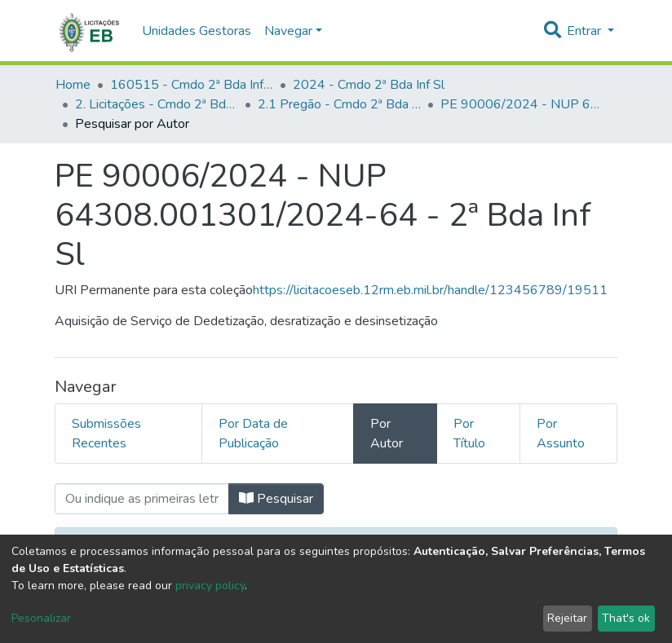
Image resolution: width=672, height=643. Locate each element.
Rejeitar (567, 618)
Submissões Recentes (106, 434)
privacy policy (210, 586)
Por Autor (387, 434)
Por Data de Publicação (253, 434)
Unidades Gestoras (197, 31)
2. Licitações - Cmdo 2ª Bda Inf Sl (157, 104)
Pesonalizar (41, 618)
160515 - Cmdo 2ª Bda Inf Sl (192, 85)
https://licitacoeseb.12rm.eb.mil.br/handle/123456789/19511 (430, 290)
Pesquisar (276, 499)
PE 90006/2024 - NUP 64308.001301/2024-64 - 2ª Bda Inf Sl (522, 104)
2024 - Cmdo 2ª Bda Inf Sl (369, 85)
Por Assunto (561, 434)
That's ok (626, 618)
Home (73, 85)
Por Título (469, 434)
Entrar (586, 31)
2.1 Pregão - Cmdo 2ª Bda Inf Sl (339, 104)
